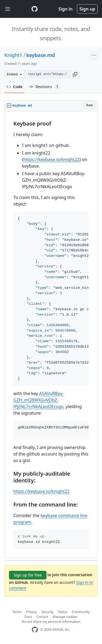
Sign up (87, 9)
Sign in (66, 9)
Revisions (45, 87)
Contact (42, 617)
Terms (17, 612)
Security (47, 612)
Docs (28, 617)
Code (15, 87)
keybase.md (41, 55)
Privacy (32, 612)
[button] (75, 74)
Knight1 (13, 55)
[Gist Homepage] (35, 9)
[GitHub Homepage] (35, 630)
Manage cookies (65, 617)
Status (63, 612)
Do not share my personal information (51, 622)
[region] (51, 335)
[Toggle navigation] (8, 9)
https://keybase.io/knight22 (51, 159)
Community (81, 612)
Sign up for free (28, 575)
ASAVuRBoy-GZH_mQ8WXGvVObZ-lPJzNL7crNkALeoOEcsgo (39, 400)
